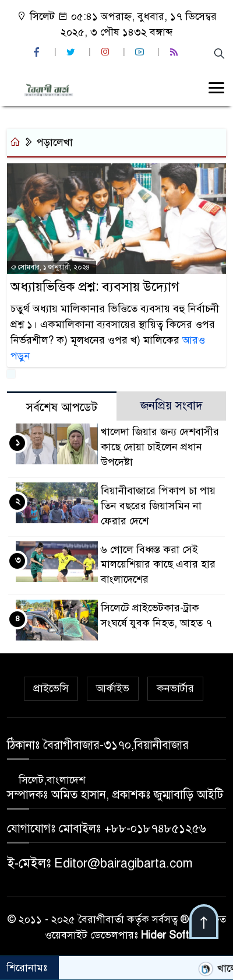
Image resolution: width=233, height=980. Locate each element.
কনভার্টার (175, 688)
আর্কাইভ (113, 688)
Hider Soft (165, 935)
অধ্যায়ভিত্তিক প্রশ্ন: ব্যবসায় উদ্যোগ (95, 287)
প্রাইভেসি (51, 688)
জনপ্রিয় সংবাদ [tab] (172, 406)
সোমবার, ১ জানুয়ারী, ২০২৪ (50, 267)
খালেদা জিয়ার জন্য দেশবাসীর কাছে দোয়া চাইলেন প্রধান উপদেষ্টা (160, 447)
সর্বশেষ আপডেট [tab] (62, 407)
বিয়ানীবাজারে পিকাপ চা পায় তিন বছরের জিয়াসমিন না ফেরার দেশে (158, 506)
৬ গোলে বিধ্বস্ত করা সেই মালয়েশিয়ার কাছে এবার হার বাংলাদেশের (158, 565)
